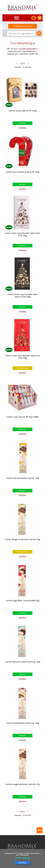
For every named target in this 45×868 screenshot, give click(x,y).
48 (26, 67)
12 (24, 67)
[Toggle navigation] (16, 18)
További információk (23, 858)
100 (29, 67)
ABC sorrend (12, 49)
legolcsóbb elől (14, 51)
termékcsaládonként (28, 49)
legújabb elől (12, 54)
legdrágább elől (29, 51)
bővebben (22, 128)
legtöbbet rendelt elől (29, 54)
